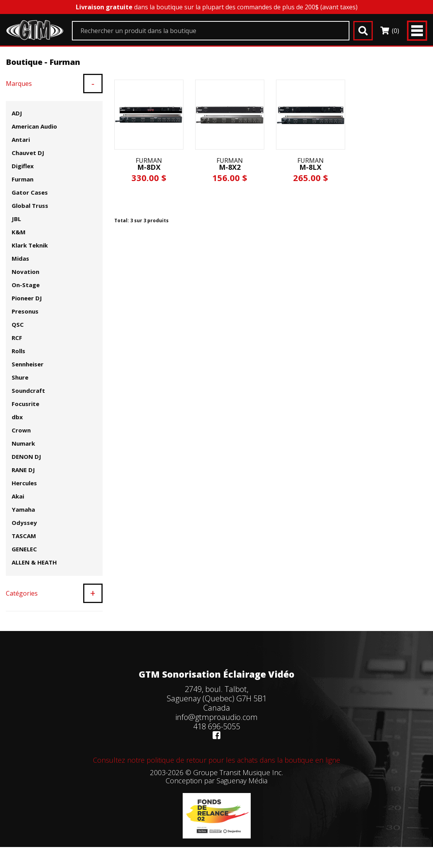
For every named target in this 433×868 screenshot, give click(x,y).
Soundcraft (28, 390)
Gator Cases (30, 192)
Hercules (24, 483)
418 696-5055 (217, 726)
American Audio (34, 126)
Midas (20, 258)
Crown (21, 430)
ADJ (17, 113)
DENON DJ (26, 457)
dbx (17, 417)
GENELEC (24, 549)
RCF (17, 338)
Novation (25, 272)
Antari (21, 139)
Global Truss (30, 206)
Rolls (18, 351)
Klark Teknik (30, 245)
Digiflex (23, 166)
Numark (23, 443)
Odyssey (24, 523)
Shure (20, 377)
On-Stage (26, 285)
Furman (23, 179)
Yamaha (23, 509)
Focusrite (25, 404)
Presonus (25, 311)
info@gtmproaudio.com (216, 717)
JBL (16, 219)
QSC (18, 324)
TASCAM (24, 536)
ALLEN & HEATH (34, 562)
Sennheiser (28, 364)
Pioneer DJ (27, 298)
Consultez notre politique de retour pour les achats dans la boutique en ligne (216, 760)
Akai (18, 496)
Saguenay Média (242, 781)
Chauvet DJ (28, 153)
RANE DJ (23, 470)
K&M (19, 232)
